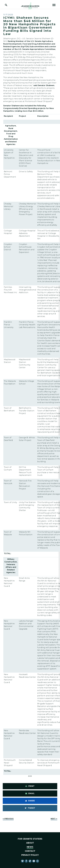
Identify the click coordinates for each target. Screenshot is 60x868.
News (30, 847)
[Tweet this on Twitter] (30, 808)
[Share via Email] (30, 793)
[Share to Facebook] (30, 801)
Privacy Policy (30, 855)
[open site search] (6, 5)
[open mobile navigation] (54, 5)
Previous (9, 819)
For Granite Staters (30, 839)
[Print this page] (30, 786)
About (30, 843)
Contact (30, 851)
